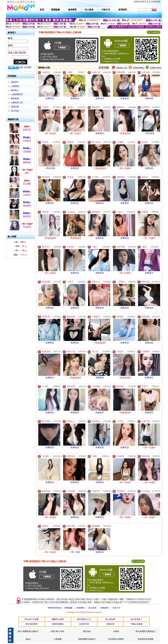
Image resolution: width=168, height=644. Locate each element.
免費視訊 (50, 98)
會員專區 (80, 608)
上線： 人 (20, 242)
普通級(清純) (156, 68)
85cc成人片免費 (32, 619)
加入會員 (92, 608)
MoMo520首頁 (140, 2)
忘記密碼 (27, 67)
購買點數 (68, 608)
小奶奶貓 (27, 151)
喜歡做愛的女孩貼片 (87, 639)
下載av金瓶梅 (136, 624)
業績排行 (15, 82)
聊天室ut (87, 631)
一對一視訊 (75, 552)
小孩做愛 (58, 639)
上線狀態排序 (17, 94)
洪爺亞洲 (110, 624)
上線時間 (15, 86)
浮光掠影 (27, 227)
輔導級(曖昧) (139, 68)
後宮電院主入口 (84, 619)
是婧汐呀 (27, 129)
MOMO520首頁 (55, 608)
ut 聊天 (116, 631)
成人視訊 (15, 111)
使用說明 (104, 608)
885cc (28, 639)
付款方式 (116, 608)
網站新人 (15, 90)
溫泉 (27, 173)
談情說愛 (15, 107)
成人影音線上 (136, 619)
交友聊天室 (84, 624)
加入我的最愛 (154, 2)
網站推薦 (15, 98)
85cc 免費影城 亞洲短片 (28, 631)
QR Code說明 (153, 32)
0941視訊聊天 (32, 624)
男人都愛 (27, 183)
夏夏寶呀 (27, 216)
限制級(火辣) (122, 68)
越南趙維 (27, 205)
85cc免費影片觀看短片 (145, 631)
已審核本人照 (17, 103)
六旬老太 (27, 195)
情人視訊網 (110, 619)
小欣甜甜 (27, 141)
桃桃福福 (27, 162)
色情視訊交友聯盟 (146, 639)
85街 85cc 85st (58, 631)
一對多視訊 (149, 133)
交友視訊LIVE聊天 (116, 639)
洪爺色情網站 (58, 624)
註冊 (21, 67)
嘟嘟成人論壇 (58, 619)
